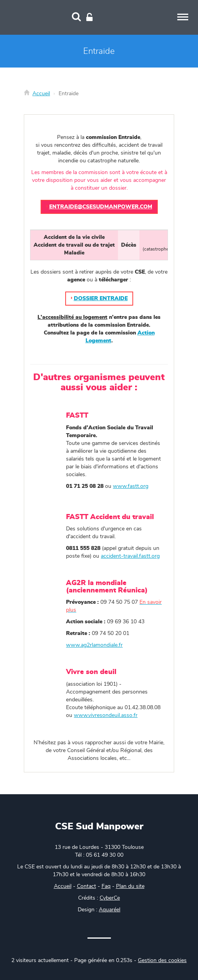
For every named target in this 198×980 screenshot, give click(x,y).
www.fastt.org (131, 486)
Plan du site (130, 886)
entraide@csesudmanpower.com (101, 207)
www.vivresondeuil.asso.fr (106, 715)
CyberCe (110, 898)
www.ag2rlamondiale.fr (94, 645)
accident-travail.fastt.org (130, 556)
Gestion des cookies (162, 960)
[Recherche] (76, 18)
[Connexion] (89, 18)
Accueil (41, 94)
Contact (87, 886)
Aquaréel (110, 910)
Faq (106, 886)
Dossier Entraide (101, 299)
